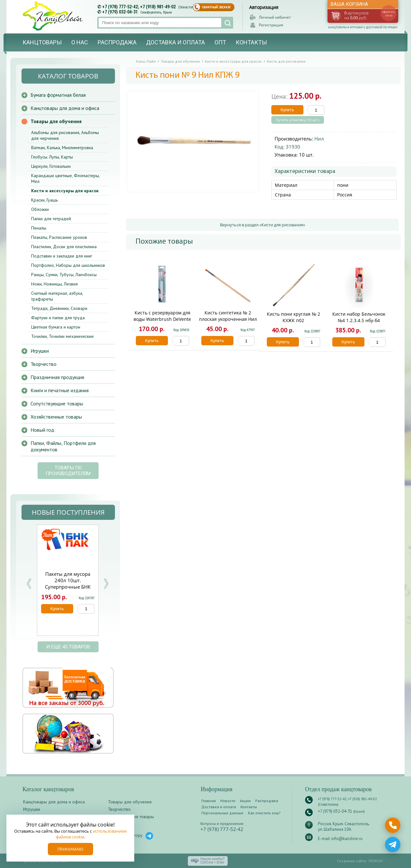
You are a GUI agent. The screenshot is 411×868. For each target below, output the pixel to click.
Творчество (44, 364)
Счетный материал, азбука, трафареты (57, 296)
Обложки (40, 209)
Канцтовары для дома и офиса (65, 108)
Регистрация (271, 25)
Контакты (251, 42)
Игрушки (40, 351)
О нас (80, 42)
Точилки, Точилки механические (62, 336)
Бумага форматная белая (58, 95)
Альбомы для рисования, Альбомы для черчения (65, 135)
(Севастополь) (189, 7)
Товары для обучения (56, 121)
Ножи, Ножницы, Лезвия (54, 284)
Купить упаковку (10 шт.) (298, 120)
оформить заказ (389, 14)
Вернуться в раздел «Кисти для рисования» (262, 225)
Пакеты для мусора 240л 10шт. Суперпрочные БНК (68, 580)
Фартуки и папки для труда (58, 318)
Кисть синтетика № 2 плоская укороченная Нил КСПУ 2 (228, 319)
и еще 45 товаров (68, 647)
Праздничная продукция (57, 377)
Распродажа (117, 42)
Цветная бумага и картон (56, 327)
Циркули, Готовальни (51, 166)
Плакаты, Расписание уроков (59, 237)
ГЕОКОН (376, 861)
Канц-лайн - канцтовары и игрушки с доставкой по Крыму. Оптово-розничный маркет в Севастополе (54, 16)
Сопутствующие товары (57, 403)
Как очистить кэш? (264, 813)
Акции (245, 801)
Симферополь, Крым (156, 12)
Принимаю (70, 849)
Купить (287, 110)
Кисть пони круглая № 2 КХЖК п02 (293, 317)
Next (106, 584)
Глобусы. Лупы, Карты (52, 157)
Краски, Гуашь (44, 200)
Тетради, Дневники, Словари (59, 308)
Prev (29, 584)
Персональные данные (222, 813)
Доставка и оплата (175, 42)
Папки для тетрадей (51, 219)
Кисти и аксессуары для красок (65, 191)
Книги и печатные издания (60, 390)
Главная (209, 801)
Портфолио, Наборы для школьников (68, 265)
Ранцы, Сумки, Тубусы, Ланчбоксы (64, 275)
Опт (220, 42)
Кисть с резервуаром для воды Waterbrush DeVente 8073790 (162, 319)
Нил (319, 139)
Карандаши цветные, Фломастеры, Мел (65, 178)
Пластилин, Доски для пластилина (64, 247)
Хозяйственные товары (56, 417)
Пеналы (39, 228)
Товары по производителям (68, 471)
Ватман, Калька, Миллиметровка (62, 148)
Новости (228, 801)
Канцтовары (42, 42)
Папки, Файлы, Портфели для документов (63, 446)
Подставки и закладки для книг (62, 256)
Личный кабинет (275, 17)
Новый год (42, 430)
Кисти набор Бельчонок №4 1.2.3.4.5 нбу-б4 (359, 317)
